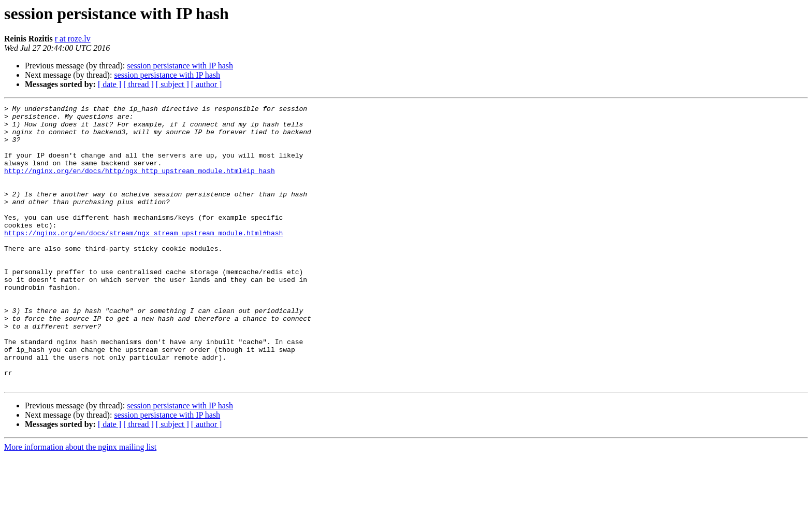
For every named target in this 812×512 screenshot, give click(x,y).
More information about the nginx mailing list (80, 503)
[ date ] (110, 84)
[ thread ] (139, 84)
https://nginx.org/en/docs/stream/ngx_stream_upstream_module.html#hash (143, 259)
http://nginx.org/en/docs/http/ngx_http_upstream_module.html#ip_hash (140, 184)
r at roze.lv (73, 39)
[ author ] (207, 84)
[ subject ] (172, 84)
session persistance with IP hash (180, 66)
